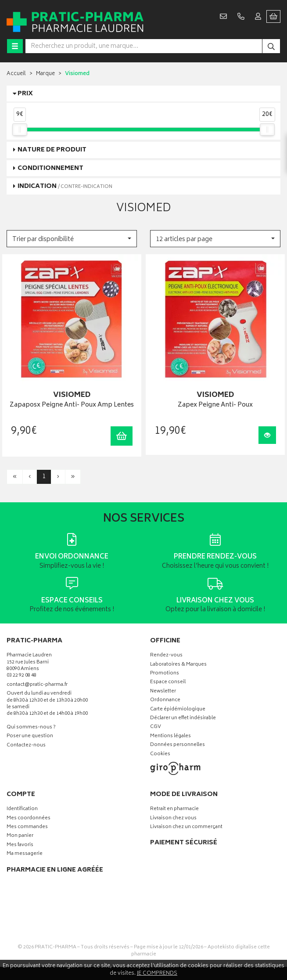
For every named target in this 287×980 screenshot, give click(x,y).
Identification (22, 809)
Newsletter (163, 692)
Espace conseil (168, 683)
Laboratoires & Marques (178, 665)
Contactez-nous (26, 746)
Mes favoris (20, 845)
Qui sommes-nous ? (31, 728)
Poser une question (30, 737)
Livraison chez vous (173, 819)
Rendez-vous (166, 656)
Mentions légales (170, 737)
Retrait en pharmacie (174, 809)
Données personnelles (178, 745)
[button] (72, 239)
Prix (25, 94)
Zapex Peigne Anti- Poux (215, 405)
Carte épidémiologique (178, 710)
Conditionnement (50, 168)
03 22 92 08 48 (22, 676)
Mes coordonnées (29, 819)
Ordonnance (165, 701)
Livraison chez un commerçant (186, 827)
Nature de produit (52, 150)
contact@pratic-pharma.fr (37, 686)
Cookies (160, 755)
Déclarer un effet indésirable (183, 719)
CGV (156, 727)
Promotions (165, 674)
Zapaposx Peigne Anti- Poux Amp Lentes (72, 405)
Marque (45, 74)
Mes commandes (27, 827)
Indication (65, 186)
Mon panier (20, 836)
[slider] (20, 130)
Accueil (16, 74)
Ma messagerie (25, 854)
